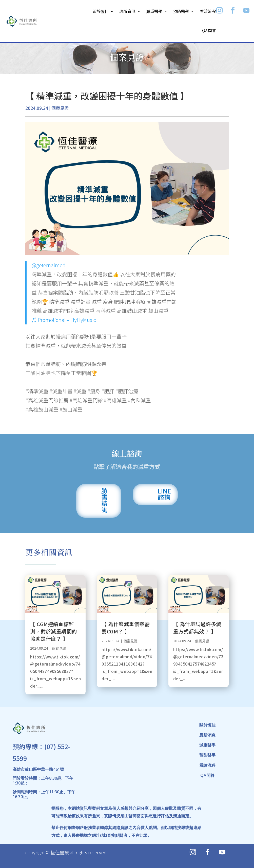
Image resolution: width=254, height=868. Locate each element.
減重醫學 (154, 11)
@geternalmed (49, 265)
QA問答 (209, 30)
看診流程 (208, 11)
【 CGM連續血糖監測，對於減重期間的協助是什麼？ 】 (54, 631)
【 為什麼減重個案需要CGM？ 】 (126, 628)
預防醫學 (181, 11)
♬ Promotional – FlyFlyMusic (64, 320)
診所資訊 (127, 11)
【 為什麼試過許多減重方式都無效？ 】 (197, 628)
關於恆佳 (101, 11)
